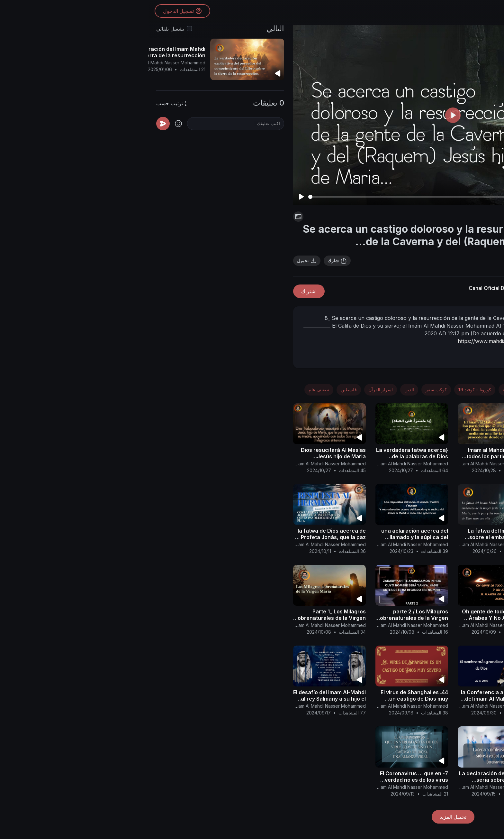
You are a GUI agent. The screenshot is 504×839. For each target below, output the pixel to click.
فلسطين (200, 390)
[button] (488, 410)
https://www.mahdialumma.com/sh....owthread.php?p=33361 (383, 341)
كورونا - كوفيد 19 (326, 390)
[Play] (153, 197)
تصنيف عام (170, 390)
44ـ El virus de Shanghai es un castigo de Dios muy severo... (266, 699)
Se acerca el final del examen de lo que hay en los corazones (428, 537)
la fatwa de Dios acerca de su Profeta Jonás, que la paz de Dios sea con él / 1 (181, 537)
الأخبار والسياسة (445, 390)
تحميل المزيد (305, 817)
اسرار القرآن (375, 217)
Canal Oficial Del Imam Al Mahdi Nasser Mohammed (383, 288)
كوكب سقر (288, 390)
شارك (189, 261)
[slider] (268, 197)
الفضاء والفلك (405, 390)
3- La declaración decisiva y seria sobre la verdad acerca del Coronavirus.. (346, 780)
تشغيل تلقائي (22, 29)
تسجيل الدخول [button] (34, 11)
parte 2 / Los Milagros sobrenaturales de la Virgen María (264, 618)
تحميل (158, 261)
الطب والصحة (367, 390)
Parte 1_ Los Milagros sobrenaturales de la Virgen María (182, 618)
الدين (261, 390)
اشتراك (160, 291)
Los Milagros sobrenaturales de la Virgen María (428, 777)
